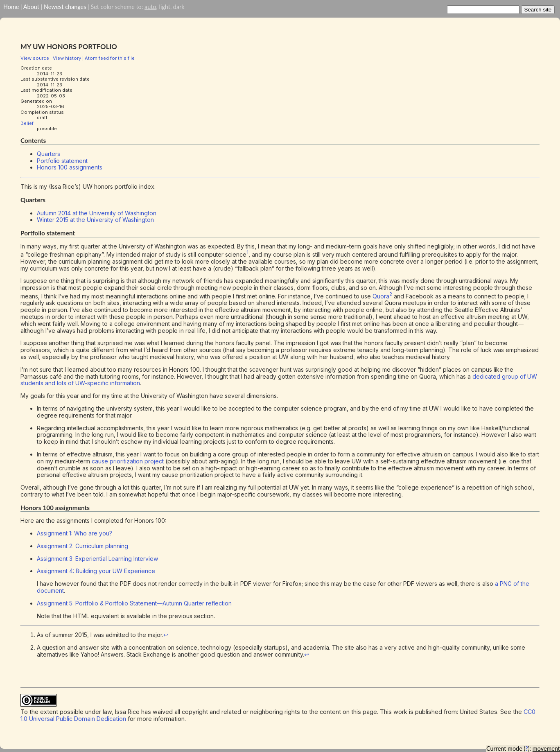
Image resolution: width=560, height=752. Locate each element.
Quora (381, 296)
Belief (27, 123)
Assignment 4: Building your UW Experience (96, 571)
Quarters (49, 154)
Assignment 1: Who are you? (75, 533)
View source (35, 58)
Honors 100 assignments (70, 167)
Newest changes (65, 7)
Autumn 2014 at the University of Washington (97, 213)
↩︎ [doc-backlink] (166, 635)
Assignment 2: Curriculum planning (82, 546)
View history (67, 58)
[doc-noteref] (247, 254)
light (164, 7)
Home (11, 7)
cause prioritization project (128, 461)
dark (179, 7)
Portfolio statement (62, 161)
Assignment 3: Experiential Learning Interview (97, 559)
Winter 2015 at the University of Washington (95, 220)
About (31, 7)
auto (150, 7)
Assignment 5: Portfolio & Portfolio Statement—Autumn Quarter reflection (134, 603)
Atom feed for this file (110, 58)
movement (546, 749)
